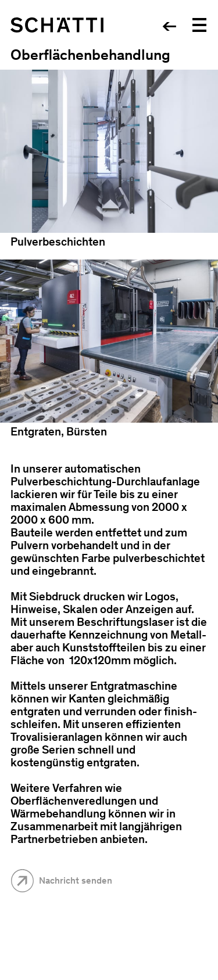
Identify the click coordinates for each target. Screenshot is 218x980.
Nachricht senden (76, 880)
